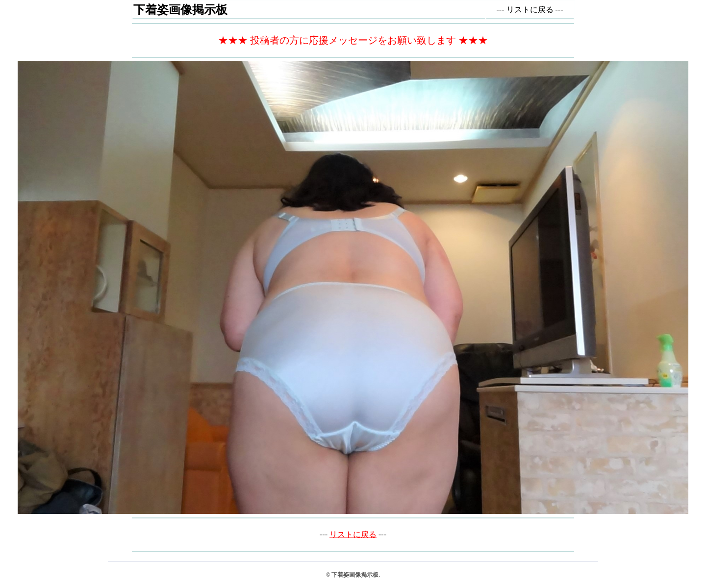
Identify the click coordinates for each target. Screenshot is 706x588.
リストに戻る (530, 10)
